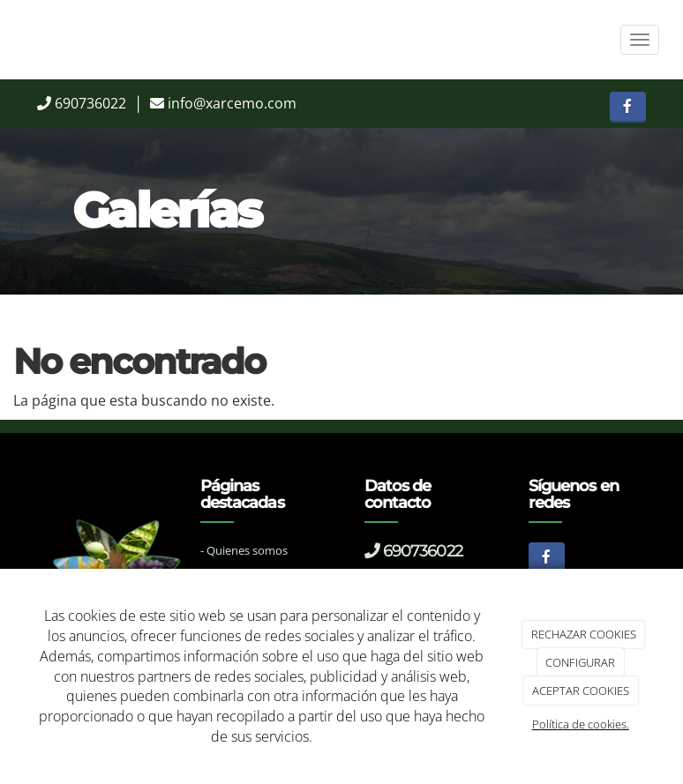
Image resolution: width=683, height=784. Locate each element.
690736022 (90, 103)
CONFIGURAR (580, 662)
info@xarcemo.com (232, 103)
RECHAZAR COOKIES (584, 634)
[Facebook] (628, 107)
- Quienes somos (244, 550)
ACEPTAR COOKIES (581, 691)
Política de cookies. (581, 724)
